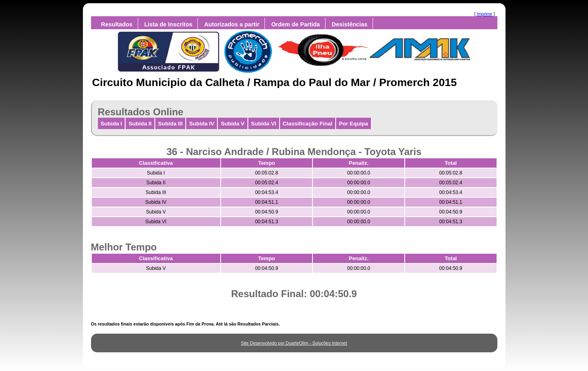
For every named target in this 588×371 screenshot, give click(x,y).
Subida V (232, 124)
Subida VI (264, 124)
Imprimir (484, 14)
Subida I (112, 124)
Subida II (140, 124)
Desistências (349, 24)
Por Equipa (354, 124)
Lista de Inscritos (168, 24)
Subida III (170, 124)
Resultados (117, 24)
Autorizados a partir (232, 24)
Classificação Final (308, 124)
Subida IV (202, 124)
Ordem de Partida (295, 24)
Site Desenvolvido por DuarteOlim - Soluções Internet (294, 343)
